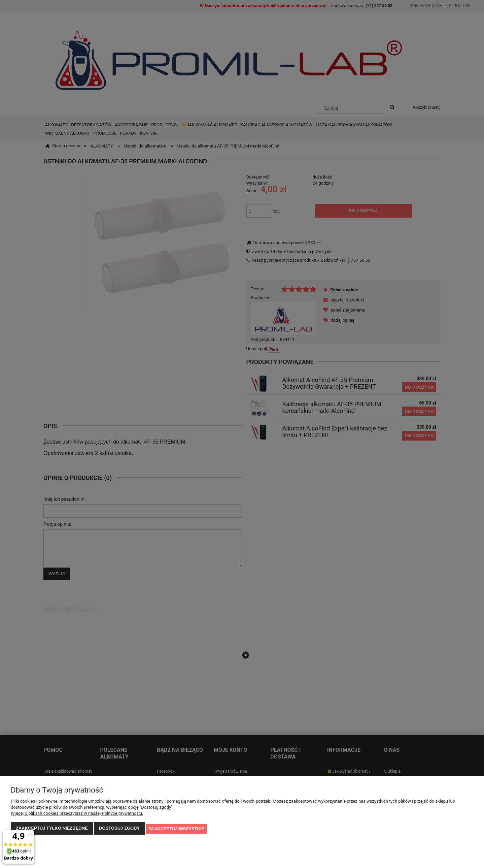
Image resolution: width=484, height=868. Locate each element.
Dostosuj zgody (119, 829)
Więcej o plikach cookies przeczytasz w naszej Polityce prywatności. (77, 814)
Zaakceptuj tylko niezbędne (52, 829)
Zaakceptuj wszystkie (176, 829)
